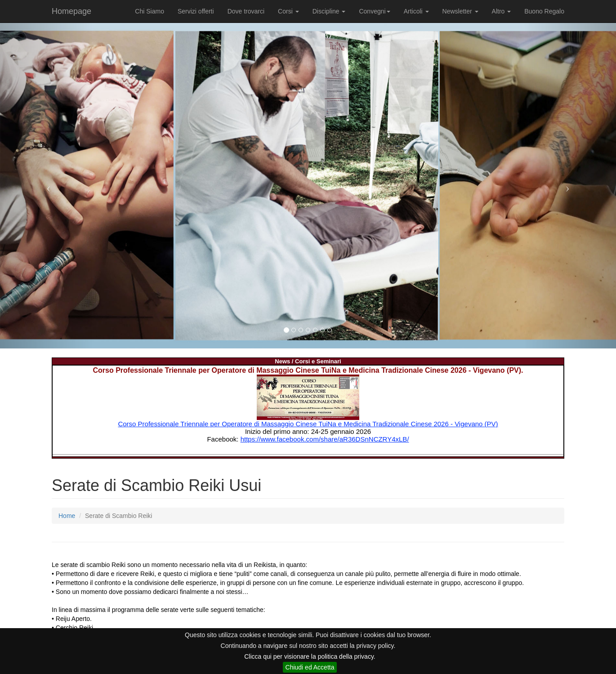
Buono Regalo (544, 11)
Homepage (71, 11)
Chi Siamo (150, 11)
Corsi (288, 11)
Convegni (374, 11)
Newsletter (460, 11)
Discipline (329, 11)
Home (67, 516)
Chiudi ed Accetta (310, 667)
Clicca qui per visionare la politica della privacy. (310, 656)
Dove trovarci (246, 11)
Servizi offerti (196, 11)
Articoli (416, 11)
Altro (502, 11)
